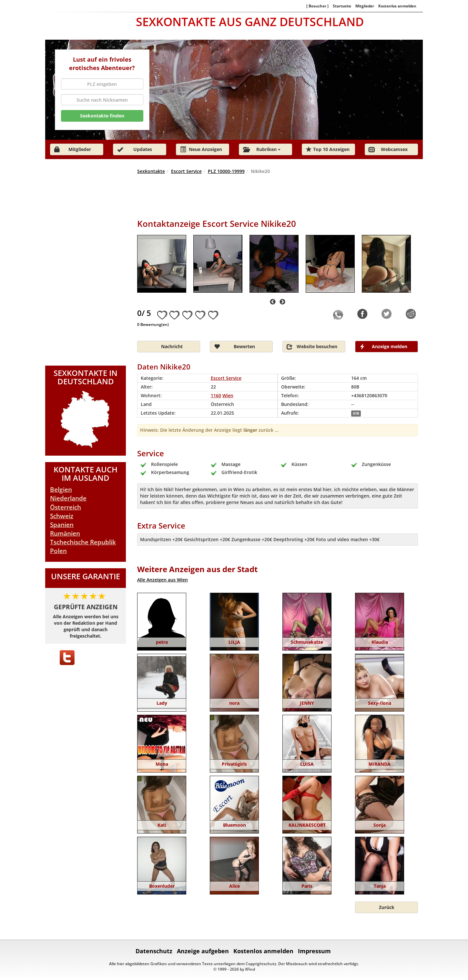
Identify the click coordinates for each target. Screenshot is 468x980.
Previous (273, 302)
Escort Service (186, 171)
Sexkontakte (151, 171)
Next (282, 302)
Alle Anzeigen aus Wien (163, 580)
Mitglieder (365, 6)
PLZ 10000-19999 (226, 171)
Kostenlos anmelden (397, 6)
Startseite (342, 6)
